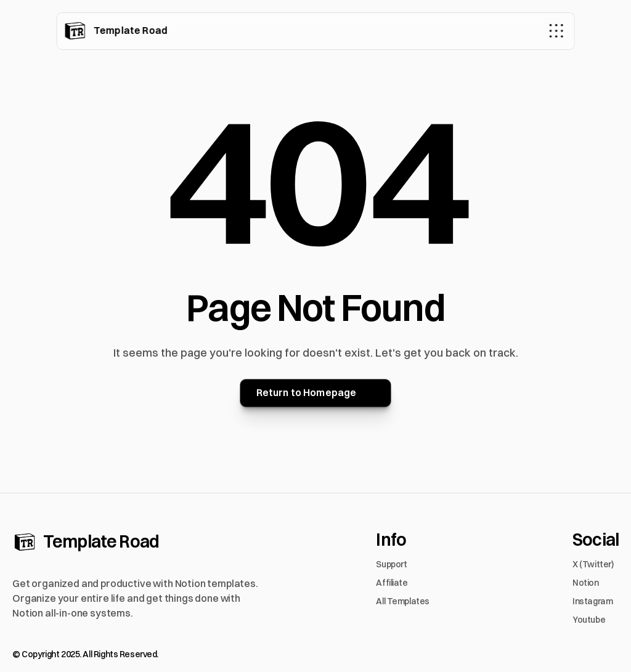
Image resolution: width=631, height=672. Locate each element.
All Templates (403, 601)
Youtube (589, 620)
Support (391, 564)
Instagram (592, 601)
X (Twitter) (593, 564)
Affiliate (392, 583)
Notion (585, 583)
